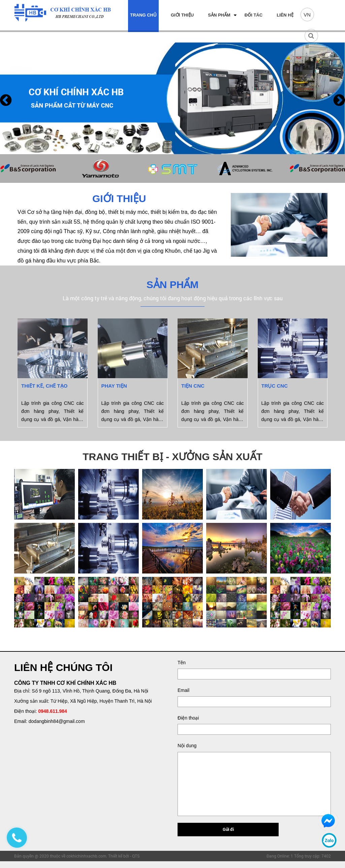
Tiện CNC (193, 386)
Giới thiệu (182, 15)
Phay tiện (114, 386)
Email (183, 690)
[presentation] (6, 100)
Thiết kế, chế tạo (44, 386)
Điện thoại (188, 718)
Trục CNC (275, 386)
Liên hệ (285, 15)
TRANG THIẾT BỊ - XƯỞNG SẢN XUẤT (172, 457)
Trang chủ (143, 15)
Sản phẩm (219, 15)
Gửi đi (228, 829)
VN (307, 15)
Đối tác (254, 15)
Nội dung (187, 746)
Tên (182, 663)
